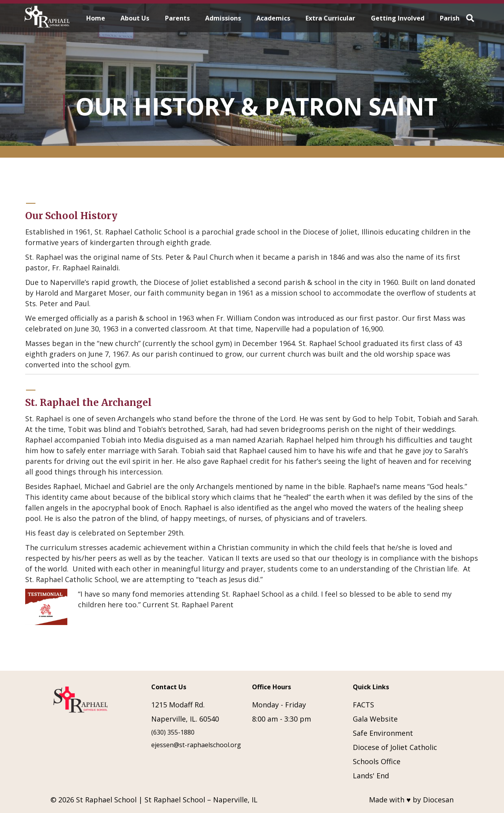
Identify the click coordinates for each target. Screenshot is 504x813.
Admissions (223, 18)
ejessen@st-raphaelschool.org (196, 745)
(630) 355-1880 (173, 732)
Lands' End (371, 776)
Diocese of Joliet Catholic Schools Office (395, 754)
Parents (177, 18)
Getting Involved (398, 18)
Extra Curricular (330, 18)
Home (96, 18)
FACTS (363, 705)
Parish (450, 18)
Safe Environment (383, 733)
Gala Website (375, 719)
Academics (273, 18)
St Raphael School (106, 800)
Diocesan (438, 800)
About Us (135, 18)
